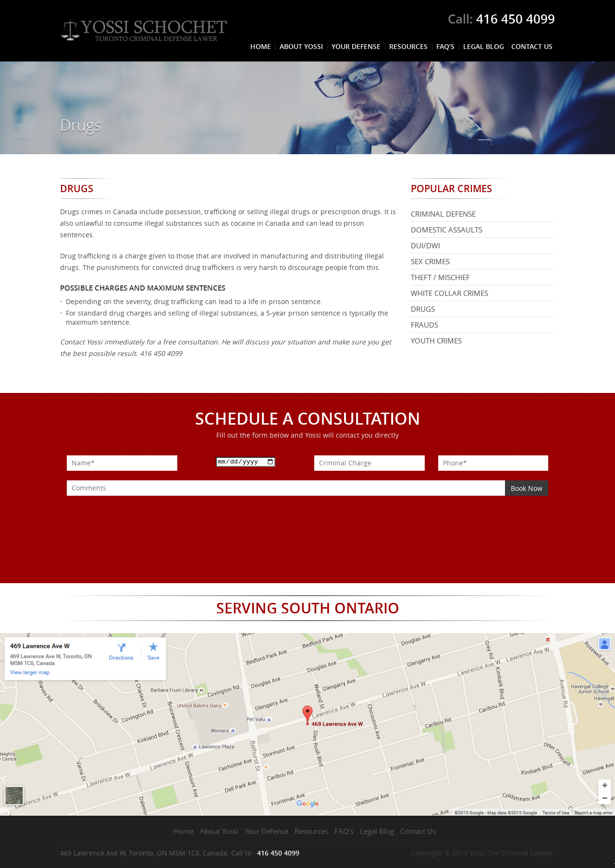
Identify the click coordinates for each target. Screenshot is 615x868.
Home (261, 46)
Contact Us (532, 46)
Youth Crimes (436, 341)
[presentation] (140, 514)
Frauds (424, 325)
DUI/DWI (425, 245)
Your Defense (356, 46)
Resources (408, 46)
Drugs (423, 309)
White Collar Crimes (449, 293)
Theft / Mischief (440, 277)
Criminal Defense (443, 214)
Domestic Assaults (447, 230)
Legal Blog (484, 46)
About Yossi (301, 46)
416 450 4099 (516, 19)
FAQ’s (445, 46)
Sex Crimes (430, 261)
